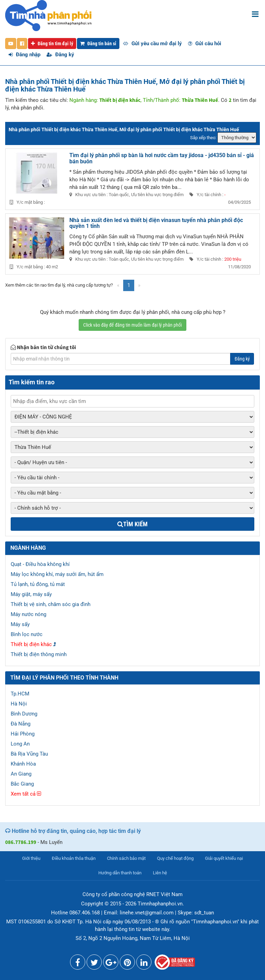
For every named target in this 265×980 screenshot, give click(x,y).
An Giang (21, 774)
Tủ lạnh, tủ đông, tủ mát (38, 584)
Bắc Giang (22, 784)
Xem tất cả (26, 794)
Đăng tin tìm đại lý (52, 44)
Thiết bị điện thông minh (39, 654)
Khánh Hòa (23, 764)
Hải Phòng (23, 734)
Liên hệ (160, 873)
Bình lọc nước (27, 634)
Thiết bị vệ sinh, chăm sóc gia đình (51, 604)
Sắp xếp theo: (203, 138)
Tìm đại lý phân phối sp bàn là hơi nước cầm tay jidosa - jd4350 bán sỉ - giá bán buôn (162, 158)
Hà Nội (19, 704)
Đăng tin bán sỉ (98, 44)
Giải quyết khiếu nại (224, 858)
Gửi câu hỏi (205, 44)
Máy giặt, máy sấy (31, 594)
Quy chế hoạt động (175, 858)
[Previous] (118, 285)
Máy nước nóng (28, 614)
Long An (20, 744)
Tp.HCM (20, 694)
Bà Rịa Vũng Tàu (29, 754)
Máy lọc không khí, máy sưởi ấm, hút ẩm (57, 574)
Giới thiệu (31, 858)
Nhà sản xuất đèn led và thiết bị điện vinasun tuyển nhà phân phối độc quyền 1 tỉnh (156, 223)
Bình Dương (24, 714)
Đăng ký (60, 55)
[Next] (139, 285)
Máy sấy (20, 624)
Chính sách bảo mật (126, 858)
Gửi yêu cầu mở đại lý (152, 44)
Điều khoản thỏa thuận (74, 858)
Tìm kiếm (132, 524)
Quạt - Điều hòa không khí (40, 564)
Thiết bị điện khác (31, 644)
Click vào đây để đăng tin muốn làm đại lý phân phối (132, 325)
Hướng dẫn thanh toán (120, 873)
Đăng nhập (24, 55)
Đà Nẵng (21, 724)
